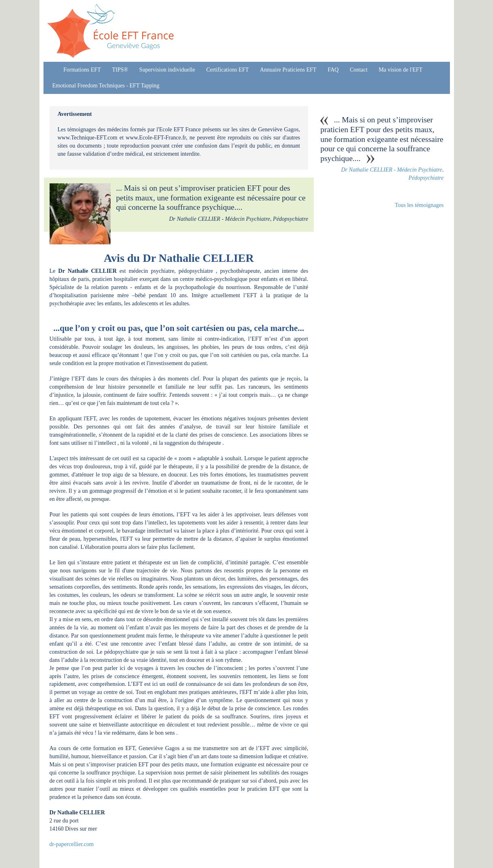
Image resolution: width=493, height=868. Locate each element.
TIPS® (120, 70)
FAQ (333, 70)
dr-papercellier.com (72, 844)
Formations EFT (82, 70)
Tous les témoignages (419, 205)
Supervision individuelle (167, 70)
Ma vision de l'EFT (401, 70)
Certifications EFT (227, 70)
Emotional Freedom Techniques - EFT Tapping (106, 86)
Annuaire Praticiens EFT (288, 70)
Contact (359, 70)
